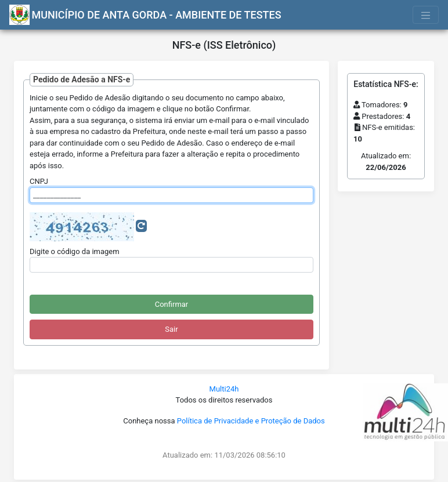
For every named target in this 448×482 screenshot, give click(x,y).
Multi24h (224, 389)
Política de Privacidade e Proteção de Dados (251, 421)
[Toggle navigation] (426, 15)
